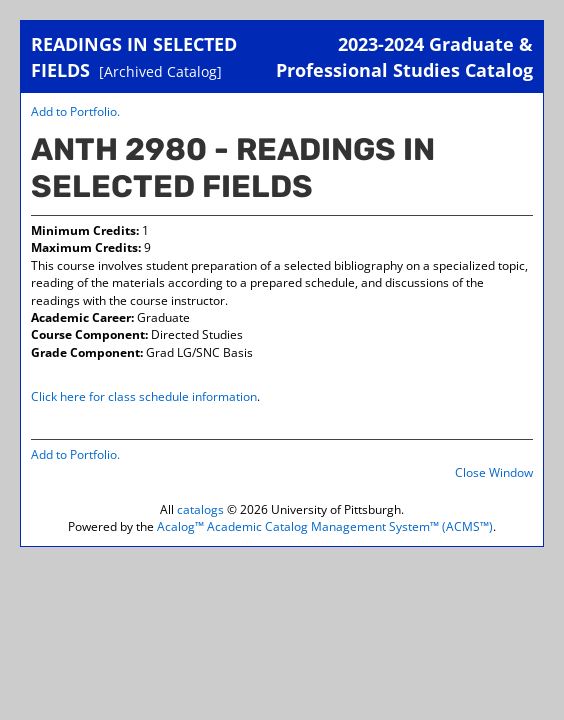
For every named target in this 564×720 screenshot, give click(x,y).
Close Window (494, 472)
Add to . (75, 111)
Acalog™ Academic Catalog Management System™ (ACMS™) (325, 526)
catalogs (200, 509)
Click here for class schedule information (144, 396)
